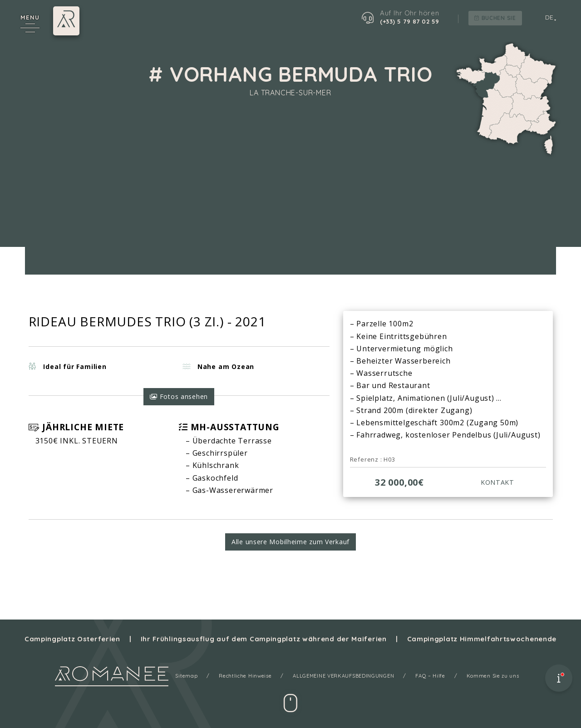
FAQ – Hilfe (431, 676)
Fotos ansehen (179, 398)
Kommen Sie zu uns (494, 676)
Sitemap (185, 676)
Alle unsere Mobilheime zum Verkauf (290, 545)
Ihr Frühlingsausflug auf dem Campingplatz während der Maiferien (263, 639)
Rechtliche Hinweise (244, 676)
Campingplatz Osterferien (70, 639)
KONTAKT (496, 483)
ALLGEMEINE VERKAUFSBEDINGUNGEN (344, 676)
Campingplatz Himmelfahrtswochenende (484, 639)
